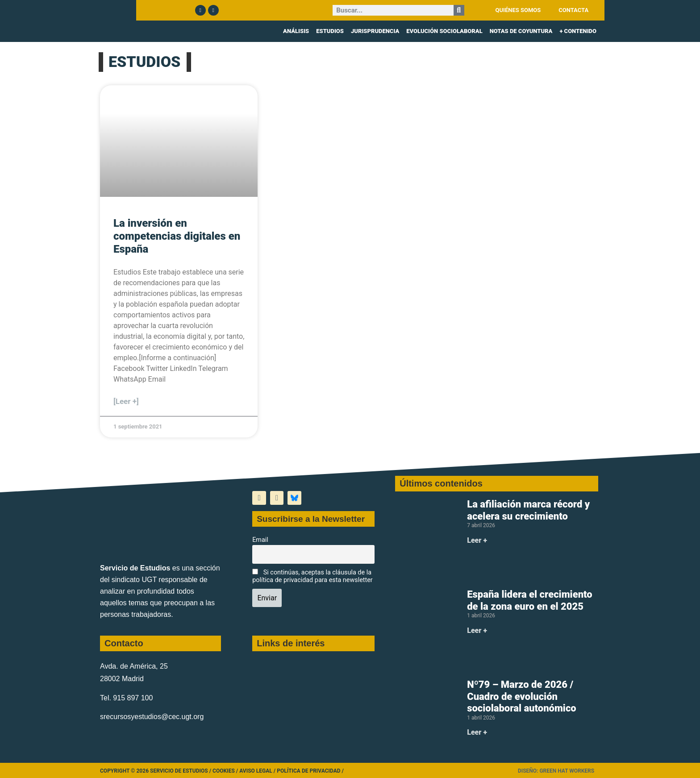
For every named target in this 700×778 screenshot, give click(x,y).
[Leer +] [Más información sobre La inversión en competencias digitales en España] (126, 401)
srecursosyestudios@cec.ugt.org (152, 717)
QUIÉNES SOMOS (518, 10)
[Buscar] (459, 10)
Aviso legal (256, 771)
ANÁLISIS (296, 31)
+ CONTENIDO (578, 31)
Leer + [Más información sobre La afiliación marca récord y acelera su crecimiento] (477, 540)
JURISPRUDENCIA (375, 31)
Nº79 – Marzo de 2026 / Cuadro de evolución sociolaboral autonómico (522, 696)
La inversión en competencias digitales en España (177, 236)
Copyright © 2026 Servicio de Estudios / (156, 771)
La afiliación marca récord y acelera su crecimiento (528, 510)
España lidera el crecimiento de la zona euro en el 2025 (529, 600)
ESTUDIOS (330, 31)
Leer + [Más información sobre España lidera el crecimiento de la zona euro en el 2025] (477, 630)
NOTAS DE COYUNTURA (521, 31)
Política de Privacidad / (310, 771)
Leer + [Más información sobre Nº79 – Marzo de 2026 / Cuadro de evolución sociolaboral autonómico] (477, 732)
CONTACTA (573, 10)
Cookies (224, 771)
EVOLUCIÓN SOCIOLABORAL (444, 31)
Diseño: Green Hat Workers (556, 771)
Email (260, 540)
